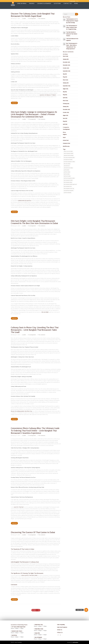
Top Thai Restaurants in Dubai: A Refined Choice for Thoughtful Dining (72, 27)
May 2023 (65, 121)
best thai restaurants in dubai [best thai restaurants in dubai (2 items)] (69, 162)
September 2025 (67, 71)
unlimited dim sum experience (25, 201)
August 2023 (65, 115)
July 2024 (65, 92)
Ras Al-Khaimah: (38, 637)
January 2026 (66, 59)
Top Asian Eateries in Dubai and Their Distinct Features (72, 34)
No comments (42, 19)
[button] (86, 610)
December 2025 (66, 62)
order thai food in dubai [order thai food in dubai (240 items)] (68, 168)
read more (14, 103)
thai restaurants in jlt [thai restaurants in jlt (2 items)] (68, 186)
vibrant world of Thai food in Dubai (29, 575)
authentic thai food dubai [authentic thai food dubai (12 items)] (69, 155)
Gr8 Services (75, 642)
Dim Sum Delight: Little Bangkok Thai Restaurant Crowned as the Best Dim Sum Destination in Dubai (34, 222)
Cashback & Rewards (44, 3)
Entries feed (66, 140)
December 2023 (66, 109)
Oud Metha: (14, 635)
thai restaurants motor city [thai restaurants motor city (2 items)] (69, 188)
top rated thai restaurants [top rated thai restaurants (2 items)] (69, 190)
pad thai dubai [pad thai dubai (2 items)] (66, 170)
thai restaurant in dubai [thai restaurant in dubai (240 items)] (68, 180)
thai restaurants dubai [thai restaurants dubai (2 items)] (68, 182)
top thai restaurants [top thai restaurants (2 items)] (67, 193)
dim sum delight (45, 312)
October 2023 (66, 112)
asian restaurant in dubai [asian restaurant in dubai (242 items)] (68, 153)
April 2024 (65, 98)
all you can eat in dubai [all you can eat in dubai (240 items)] (68, 151)
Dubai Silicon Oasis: (39, 629)
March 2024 (65, 101)
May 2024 (65, 95)
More (76, 3)
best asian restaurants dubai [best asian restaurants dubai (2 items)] (69, 157)
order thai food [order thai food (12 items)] (67, 166)
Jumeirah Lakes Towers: (17, 631)
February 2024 (66, 104)
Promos (32, 3)
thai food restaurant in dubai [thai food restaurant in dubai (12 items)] (69, 178)
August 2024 (65, 89)
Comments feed (66, 143)
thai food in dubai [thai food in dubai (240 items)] (67, 176)
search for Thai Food (19, 507)
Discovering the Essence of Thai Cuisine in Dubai (33, 532)
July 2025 (65, 74)
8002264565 (72, 1)
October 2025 (66, 68)
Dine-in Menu (22, 3)
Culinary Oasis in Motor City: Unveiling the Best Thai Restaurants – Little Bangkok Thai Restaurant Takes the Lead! (35, 330)
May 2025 (65, 77)
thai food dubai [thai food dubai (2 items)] (67, 174)
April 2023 (65, 124)
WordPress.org (66, 146)
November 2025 (66, 65)
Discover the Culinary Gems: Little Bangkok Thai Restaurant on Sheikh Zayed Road (33, 15)
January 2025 (66, 83)
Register (65, 134)
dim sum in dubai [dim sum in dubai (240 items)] (67, 164)
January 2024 (66, 106)
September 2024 (67, 86)
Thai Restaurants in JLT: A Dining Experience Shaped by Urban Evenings (72, 21)
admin (24, 19)
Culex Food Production (62, 627)
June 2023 (65, 118)
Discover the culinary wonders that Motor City (21, 411)
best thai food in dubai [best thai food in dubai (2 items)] (68, 160)
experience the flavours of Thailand (48, 95)
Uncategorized (32, 19)
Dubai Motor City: (39, 625)
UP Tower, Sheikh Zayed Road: (19, 627)
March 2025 (65, 80)
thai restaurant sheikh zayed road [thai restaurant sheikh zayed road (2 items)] (70, 184)
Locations (57, 3)
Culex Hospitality (61, 625)
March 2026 (65, 56)
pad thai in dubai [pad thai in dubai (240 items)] (67, 172)
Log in (64, 137)
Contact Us (67, 3)
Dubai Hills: (37, 633)
